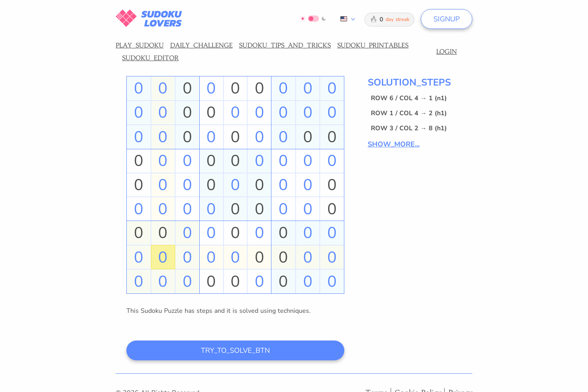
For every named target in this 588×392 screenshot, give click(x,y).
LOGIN (447, 51)
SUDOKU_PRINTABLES (373, 45)
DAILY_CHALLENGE (201, 45)
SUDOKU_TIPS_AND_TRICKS (285, 45)
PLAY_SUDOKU (140, 45)
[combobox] (346, 19)
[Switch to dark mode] (313, 19)
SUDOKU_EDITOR (150, 58)
